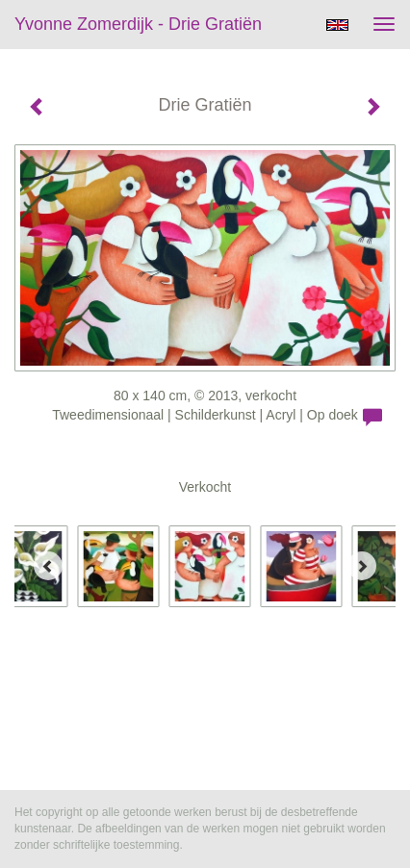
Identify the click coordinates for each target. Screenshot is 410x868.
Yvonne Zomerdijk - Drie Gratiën (138, 24)
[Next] (362, 566)
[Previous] (48, 566)
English (337, 25)
